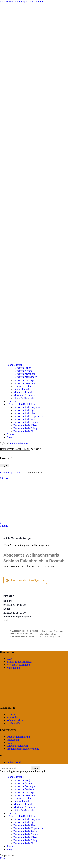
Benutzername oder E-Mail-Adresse (21, 449)
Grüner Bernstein (23, 386)
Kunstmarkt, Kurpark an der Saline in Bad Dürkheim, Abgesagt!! (52, 634)
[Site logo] (34, 359)
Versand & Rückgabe (18, 665)
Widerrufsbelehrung (18, 746)
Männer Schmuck (23, 392)
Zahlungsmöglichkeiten (19, 662)
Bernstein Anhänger (24, 374)
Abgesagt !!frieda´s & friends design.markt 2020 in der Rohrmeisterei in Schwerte (24, 634)
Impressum (13, 740)
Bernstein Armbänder (25, 377)
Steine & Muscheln (24, 398)
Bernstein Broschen (24, 383)
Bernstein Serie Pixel (25, 413)
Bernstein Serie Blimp (25, 428)
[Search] (15, 768)
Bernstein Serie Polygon (27, 407)
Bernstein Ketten (23, 371)
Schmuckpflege (15, 720)
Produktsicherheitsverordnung (23, 749)
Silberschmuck (22, 389)
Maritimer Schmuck (24, 395)
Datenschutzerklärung (19, 737)
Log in (4, 465)
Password (6, 458)
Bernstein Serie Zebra (25, 419)
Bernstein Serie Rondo (26, 422)
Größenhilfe (13, 724)
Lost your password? (11, 472)
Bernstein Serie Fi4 (24, 431)
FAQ (9, 659)
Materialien (13, 717)
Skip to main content (32, 1)
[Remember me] (25, 472)
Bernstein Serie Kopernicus (28, 416)
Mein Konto (13, 668)
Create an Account (18, 443)
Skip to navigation (10, 1)
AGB (10, 743)
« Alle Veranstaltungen (18, 538)
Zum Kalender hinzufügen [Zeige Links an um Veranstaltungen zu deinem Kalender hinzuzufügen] (26, 580)
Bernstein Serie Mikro (25, 425)
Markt (6, 620)
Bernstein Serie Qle (24, 410)
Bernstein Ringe (22, 368)
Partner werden (15, 762)
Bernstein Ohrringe (24, 380)
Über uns (12, 714)
